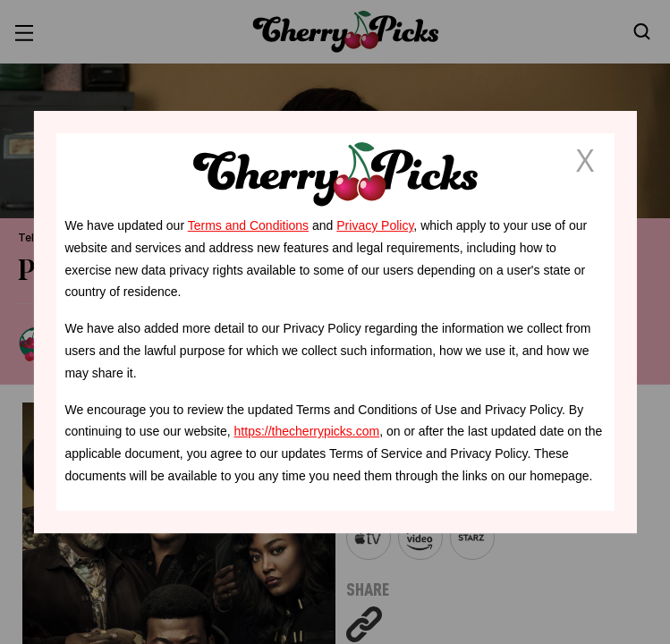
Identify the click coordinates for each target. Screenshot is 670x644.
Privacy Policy (375, 225)
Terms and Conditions (248, 225)
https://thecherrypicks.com (307, 431)
